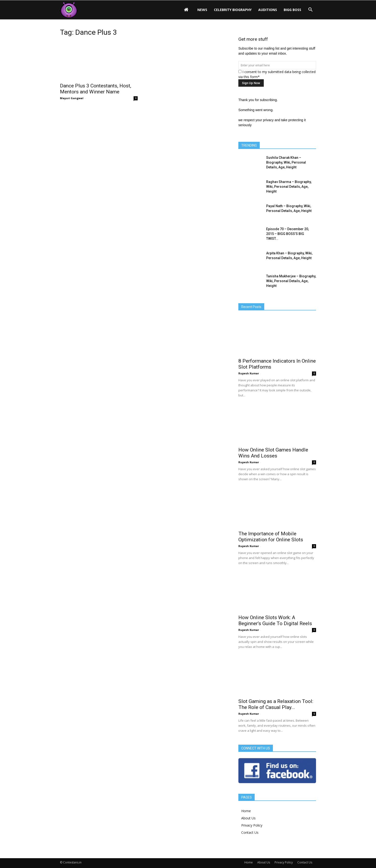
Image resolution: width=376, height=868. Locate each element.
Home (246, 811)
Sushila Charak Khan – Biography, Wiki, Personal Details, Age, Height (286, 162)
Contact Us (250, 832)
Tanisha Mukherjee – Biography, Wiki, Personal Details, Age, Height (291, 281)
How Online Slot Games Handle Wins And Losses (273, 453)
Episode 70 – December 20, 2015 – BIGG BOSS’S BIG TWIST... (288, 234)
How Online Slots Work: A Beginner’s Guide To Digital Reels (275, 620)
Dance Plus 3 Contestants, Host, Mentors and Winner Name (96, 89)
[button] (310, 10)
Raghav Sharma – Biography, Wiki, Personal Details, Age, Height (289, 187)
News (202, 10)
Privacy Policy (252, 825)
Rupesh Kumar (249, 373)
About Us (248, 818)
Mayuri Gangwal (72, 98)
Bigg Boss (292, 10)
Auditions (268, 10)
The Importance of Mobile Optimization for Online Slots (271, 537)
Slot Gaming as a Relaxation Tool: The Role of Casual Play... (276, 704)
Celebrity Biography (233, 10)
